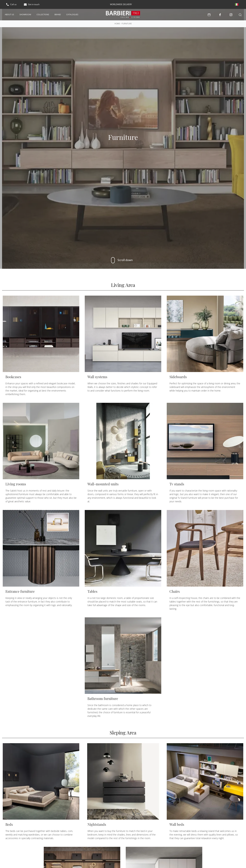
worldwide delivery (121, 4)
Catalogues (72, 14)
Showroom (25, 14)
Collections (43, 14)
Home (117, 24)
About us (9, 14)
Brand (58, 14)
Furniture (127, 24)
